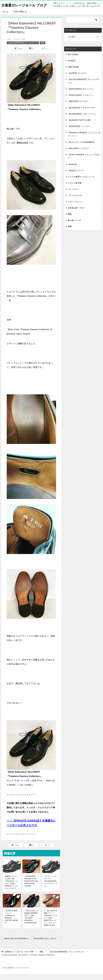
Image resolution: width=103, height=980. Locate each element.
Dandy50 (72, 67)
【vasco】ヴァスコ (76, 176)
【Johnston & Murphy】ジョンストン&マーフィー (84, 140)
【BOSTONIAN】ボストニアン (81, 95)
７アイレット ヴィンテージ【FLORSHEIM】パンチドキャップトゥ (51, 887)
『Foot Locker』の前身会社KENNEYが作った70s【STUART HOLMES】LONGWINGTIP (31, 923)
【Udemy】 (73, 170)
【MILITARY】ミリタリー (79, 154)
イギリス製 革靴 (75, 189)
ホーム (5, 18)
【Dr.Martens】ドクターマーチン (82, 114)
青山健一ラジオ (74, 226)
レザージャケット (75, 208)
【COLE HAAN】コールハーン (81, 101)
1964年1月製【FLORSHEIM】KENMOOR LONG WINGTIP (18, 945)
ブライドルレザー (75, 201)
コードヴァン (73, 195)
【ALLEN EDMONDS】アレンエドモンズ (23, 49)
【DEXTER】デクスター (78, 107)
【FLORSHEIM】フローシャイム (82, 120)
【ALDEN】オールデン (78, 79)
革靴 (43, 49)
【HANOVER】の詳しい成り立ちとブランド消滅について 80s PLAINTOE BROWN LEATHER (47, 945)
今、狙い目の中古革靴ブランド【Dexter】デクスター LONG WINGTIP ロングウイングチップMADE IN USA (51, 924)
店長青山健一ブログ (76, 214)
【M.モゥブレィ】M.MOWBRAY (81, 148)
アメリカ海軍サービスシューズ (81, 183)
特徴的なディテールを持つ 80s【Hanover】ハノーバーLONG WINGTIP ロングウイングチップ (11, 888)
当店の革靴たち (20, 18)
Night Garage (73, 73)
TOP (19, 958)
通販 (70, 220)
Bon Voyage (73, 60)
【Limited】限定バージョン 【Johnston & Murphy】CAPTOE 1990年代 (12, 923)
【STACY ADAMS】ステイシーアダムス (84, 162)
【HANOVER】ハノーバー (79, 132)
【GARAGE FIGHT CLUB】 (80, 126)
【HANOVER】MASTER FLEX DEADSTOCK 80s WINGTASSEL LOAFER (31, 887)
